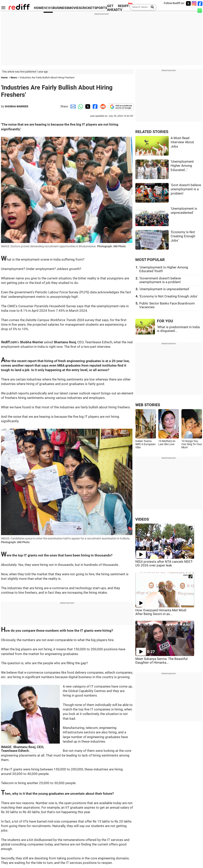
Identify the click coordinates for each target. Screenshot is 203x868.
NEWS (48, 8)
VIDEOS (142, 519)
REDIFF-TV (124, 8)
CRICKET (87, 8)
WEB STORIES (148, 405)
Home (4, 77)
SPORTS (101, 8)
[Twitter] (188, 3)
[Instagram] (194, 3)
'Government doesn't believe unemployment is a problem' (160, 280)
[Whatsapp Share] (80, 106)
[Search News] (151, 7)
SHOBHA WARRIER (16, 106)
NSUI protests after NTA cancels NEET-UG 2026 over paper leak (164, 564)
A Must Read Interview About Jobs (182, 142)
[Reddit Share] (102, 106)
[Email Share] (72, 106)
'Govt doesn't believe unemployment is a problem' (186, 189)
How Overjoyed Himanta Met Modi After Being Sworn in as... (161, 612)
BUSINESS (61, 8)
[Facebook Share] (95, 106)
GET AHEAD (112, 8)
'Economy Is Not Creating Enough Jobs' (183, 236)
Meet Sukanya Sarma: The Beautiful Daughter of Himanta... (161, 661)
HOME (39, 8)
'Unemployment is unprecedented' (164, 289)
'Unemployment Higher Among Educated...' (182, 166)
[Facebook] (200, 3)
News (14, 77)
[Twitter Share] (87, 106)
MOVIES (74, 8)
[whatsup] (200, 10)
